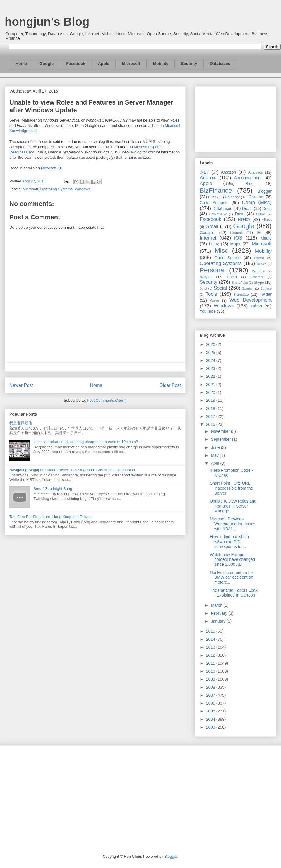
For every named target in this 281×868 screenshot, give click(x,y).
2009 (211, 679)
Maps (235, 244)
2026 (211, 344)
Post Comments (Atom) (107, 400)
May (215, 455)
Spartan (248, 288)
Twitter (266, 294)
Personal (213, 270)
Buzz (212, 197)
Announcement (248, 178)
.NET (204, 172)
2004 (211, 719)
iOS (238, 238)
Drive (240, 214)
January (219, 621)
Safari (232, 277)
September (221, 439)
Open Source (227, 258)
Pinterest (258, 271)
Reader (206, 277)
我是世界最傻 (21, 423)
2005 (211, 711)
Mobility (161, 64)
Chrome (256, 197)
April (215, 463)
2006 (211, 703)
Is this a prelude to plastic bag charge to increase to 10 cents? (86, 442)
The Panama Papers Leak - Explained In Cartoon (234, 593)
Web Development (251, 300)
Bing (250, 184)
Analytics (256, 172)
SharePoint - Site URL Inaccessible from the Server (231, 488)
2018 (211, 409)
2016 (211, 424)
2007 (211, 695)
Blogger (265, 191)
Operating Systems (57, 189)
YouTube (208, 311)
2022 (211, 376)
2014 (211, 639)
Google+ (207, 233)
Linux (214, 244)
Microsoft (131, 64)
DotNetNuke (218, 214)
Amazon (228, 172)
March (217, 605)
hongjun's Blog (47, 22)
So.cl (203, 288)
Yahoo (256, 306)
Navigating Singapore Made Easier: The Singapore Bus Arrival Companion (72, 470)
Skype (259, 283)
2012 (211, 655)
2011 (211, 663)
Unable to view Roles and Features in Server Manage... (233, 506)
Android (208, 178)
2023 (211, 368)
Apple (104, 64)
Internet (208, 238)
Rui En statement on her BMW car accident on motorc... (232, 577)
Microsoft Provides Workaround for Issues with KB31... (233, 524)
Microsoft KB (52, 168)
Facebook (76, 64)
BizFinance (216, 190)
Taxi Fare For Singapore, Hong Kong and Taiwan (50, 517)
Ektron (261, 214)
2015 (211, 631)
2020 (211, 392)
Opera (259, 258)
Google (47, 64)
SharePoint (240, 283)
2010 (211, 671)
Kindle (266, 238)
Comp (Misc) (257, 203)
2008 (211, 687)
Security (189, 64)
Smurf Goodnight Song (53, 489)
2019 (211, 400)
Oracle (262, 264)
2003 (211, 727)
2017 (211, 416)
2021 (211, 385)
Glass (267, 220)
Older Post (170, 385)
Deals (247, 209)
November (221, 431)
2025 (211, 353)
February (220, 613)
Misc (221, 251)
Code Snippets (214, 203)
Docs (267, 209)
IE (259, 233)
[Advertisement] (236, 118)
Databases (220, 64)
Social (220, 288)
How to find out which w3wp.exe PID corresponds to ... (229, 542)
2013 (211, 647)
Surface (266, 288)
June (216, 447)
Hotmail (236, 233)
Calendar (233, 197)
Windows (82, 189)
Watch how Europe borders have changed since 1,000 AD (232, 560)
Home (21, 64)
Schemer (257, 277)
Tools (211, 294)
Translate (241, 295)
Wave (215, 300)
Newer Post (21, 385)
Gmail (212, 227)
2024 (211, 360)
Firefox (244, 219)
